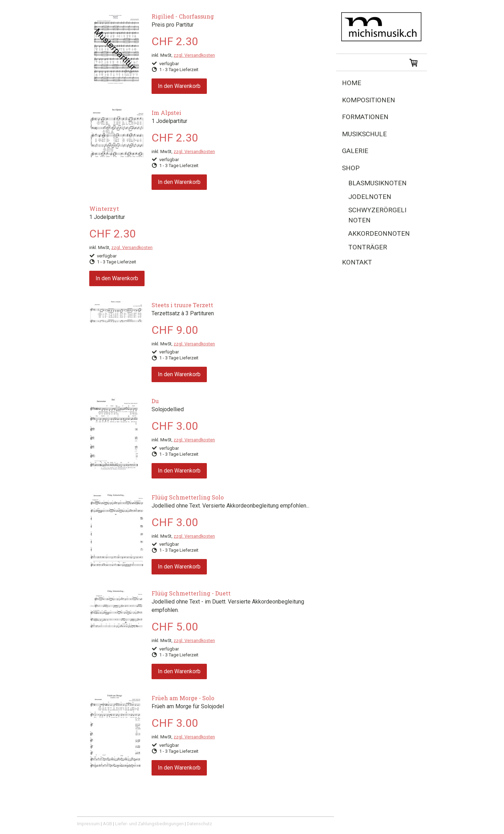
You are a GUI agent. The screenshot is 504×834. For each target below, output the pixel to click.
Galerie (355, 151)
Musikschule (364, 134)
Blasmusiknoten (377, 183)
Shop (351, 168)
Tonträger (368, 247)
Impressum (88, 824)
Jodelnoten (370, 197)
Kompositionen (369, 100)
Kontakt (357, 262)
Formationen (365, 117)
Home (352, 83)
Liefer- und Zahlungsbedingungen (149, 824)
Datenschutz (199, 824)
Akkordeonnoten (379, 233)
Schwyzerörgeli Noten (377, 215)
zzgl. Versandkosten (194, 55)
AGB (107, 824)
